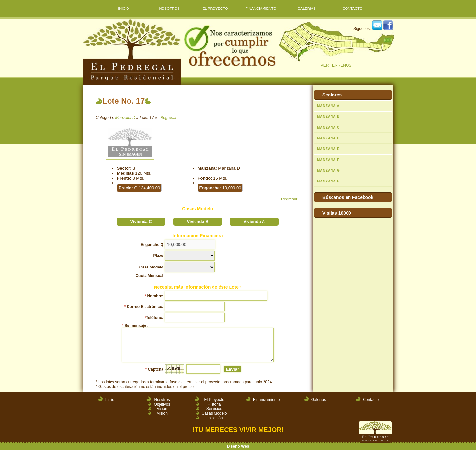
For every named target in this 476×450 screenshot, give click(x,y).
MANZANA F (328, 160)
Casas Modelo (214, 413)
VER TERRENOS (336, 45)
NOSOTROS (170, 9)
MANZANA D (328, 138)
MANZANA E (328, 149)
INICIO (124, 9)
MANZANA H (328, 181)
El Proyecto (214, 400)
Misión (162, 413)
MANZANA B (328, 117)
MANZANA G (329, 171)
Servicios (214, 409)
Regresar (168, 118)
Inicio (110, 400)
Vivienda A (254, 222)
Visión (162, 409)
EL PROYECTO (215, 9)
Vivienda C (141, 222)
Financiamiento (266, 400)
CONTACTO (353, 9)
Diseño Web (238, 446)
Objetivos (162, 404)
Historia (214, 404)
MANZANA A (328, 106)
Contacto (371, 400)
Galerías (319, 400)
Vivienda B (197, 222)
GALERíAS (306, 9)
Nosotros (162, 400)
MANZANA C (328, 127)
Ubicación (214, 418)
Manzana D (125, 118)
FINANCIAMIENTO (261, 9)
